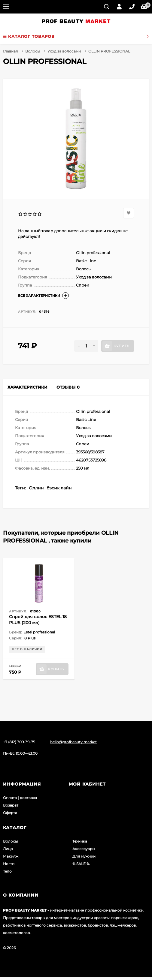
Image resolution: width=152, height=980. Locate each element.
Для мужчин (84, 856)
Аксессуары (84, 849)
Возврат (11, 805)
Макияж (11, 856)
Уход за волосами (64, 51)
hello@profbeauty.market (73, 742)
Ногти (9, 864)
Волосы (33, 51)
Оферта (10, 813)
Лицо (8, 849)
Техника (80, 841)
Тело (7, 871)
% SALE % (81, 864)
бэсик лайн (59, 488)
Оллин (36, 488)
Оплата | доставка (20, 798)
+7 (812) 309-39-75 (19, 742)
